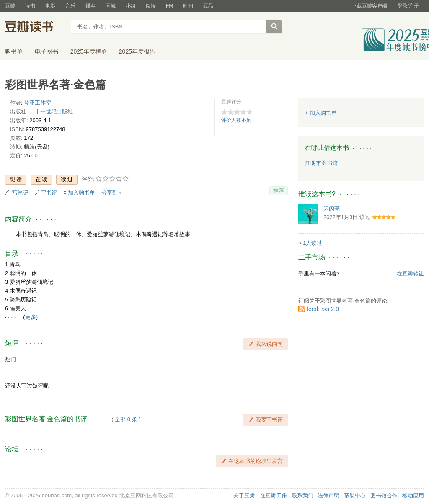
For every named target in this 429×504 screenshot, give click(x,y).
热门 (10, 359)
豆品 (208, 6)
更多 (31, 317)
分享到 (110, 193)
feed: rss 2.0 (323, 309)
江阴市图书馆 (321, 163)
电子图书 (47, 51)
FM (169, 6)
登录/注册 (408, 6)
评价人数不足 (236, 120)
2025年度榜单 (89, 51)
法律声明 (328, 495)
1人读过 (313, 243)
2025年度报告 (137, 51)
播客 (90, 6)
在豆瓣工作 (273, 495)
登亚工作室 (37, 103)
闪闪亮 (332, 209)
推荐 (279, 191)
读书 (30, 6)
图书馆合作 (384, 495)
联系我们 (302, 495)
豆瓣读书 (35, 28)
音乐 (70, 6)
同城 (111, 6)
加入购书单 (81, 193)
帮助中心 (355, 495)
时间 (188, 6)
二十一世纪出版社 (51, 112)
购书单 (14, 51)
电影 (50, 6)
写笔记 (20, 193)
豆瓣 (10, 6)
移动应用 (413, 495)
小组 (131, 6)
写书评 (49, 193)
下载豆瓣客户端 (370, 6)
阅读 (151, 6)
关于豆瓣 (244, 495)
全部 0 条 (126, 419)
